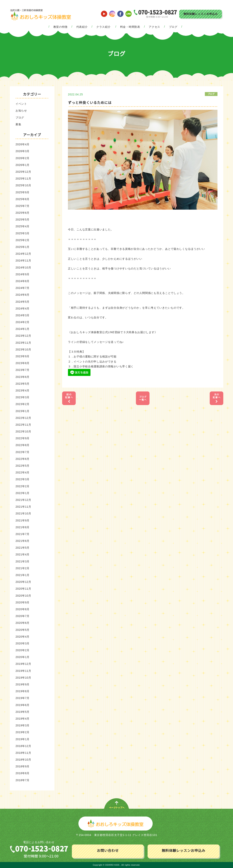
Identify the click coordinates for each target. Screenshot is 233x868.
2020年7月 (23, 616)
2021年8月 (23, 527)
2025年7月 (23, 206)
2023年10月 (23, 349)
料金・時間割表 (130, 27)
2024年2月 (23, 322)
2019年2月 (23, 732)
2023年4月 (23, 390)
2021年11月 (23, 507)
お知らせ (21, 111)
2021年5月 (23, 548)
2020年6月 (23, 623)
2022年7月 (23, 452)
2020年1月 (23, 657)
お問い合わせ (108, 851)
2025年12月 (23, 172)
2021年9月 (23, 520)
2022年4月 (23, 472)
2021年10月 (23, 513)
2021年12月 (23, 500)
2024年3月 (23, 315)
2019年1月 (23, 739)
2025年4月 (23, 226)
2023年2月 (23, 404)
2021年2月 (23, 568)
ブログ (173, 27)
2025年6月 (23, 213)
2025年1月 (23, 247)
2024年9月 (23, 274)
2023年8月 (23, 363)
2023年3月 (23, 397)
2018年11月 (23, 753)
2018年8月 (23, 773)
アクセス (154, 27)
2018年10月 (23, 760)
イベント (21, 104)
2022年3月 (23, 479)
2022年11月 (23, 425)
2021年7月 (23, 534)
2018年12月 (23, 746)
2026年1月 (23, 165)
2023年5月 (23, 384)
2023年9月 (23, 356)
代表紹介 (82, 27)
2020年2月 (23, 650)
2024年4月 (23, 309)
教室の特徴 (61, 27)
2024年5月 (23, 302)
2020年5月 (23, 630)
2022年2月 (23, 486)
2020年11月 (23, 589)
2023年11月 (23, 343)
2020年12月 (23, 582)
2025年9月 (23, 192)
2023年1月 (23, 411)
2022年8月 (23, 445)
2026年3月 (23, 151)
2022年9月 (23, 438)
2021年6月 (23, 541)
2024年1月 (23, 329)
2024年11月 (23, 261)
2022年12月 (23, 418)
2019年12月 (23, 664)
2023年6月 (23, 377)
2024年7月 (23, 288)
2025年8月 (23, 199)
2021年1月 (23, 575)
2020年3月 (23, 643)
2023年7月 (23, 370)
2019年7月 (23, 698)
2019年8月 (23, 691)
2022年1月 (23, 493)
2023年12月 (23, 336)
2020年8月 (23, 609)
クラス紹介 (103, 27)
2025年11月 (23, 179)
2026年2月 (23, 158)
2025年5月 (23, 220)
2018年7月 (23, 780)
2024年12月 (23, 254)
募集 (18, 124)
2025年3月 (23, 233)
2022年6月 (23, 459)
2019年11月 (23, 671)
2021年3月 (23, 561)
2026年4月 (23, 144)
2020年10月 (23, 596)
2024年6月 (23, 295)
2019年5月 (23, 712)
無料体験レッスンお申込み (201, 14)
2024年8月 (23, 281)
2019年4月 (23, 719)
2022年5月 (23, 466)
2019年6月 (23, 705)
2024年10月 (23, 268)
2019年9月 (23, 684)
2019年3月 (23, 725)
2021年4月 (23, 554)
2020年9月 (23, 602)
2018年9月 (23, 766)
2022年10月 (23, 431)
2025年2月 (23, 240)
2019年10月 (23, 678)
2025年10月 (23, 185)
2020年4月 (23, 637)
